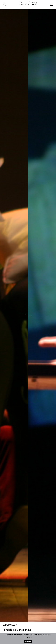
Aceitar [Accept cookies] (28, 642)
